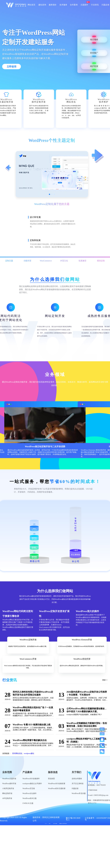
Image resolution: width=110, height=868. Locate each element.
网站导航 (63, 824)
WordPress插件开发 (9, 784)
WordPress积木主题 (29, 798)
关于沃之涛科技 (78, 784)
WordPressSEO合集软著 (57, 784)
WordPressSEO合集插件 (31, 779)
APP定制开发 (7, 798)
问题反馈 (105, 5)
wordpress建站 (29, 753)
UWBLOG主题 (28, 803)
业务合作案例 (77, 779)
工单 (102, 734)
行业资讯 (95, 5)
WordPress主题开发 (9, 779)
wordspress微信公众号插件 (32, 784)
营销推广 (94, 53)
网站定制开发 (7, 793)
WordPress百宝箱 (29, 788)
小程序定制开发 (8, 788)
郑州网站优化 (17, 753)
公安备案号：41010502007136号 (97, 819)
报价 (102, 729)
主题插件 (84, 5)
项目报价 (94, 40)
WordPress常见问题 (79, 793)
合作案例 (74, 5)
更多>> (105, 680)
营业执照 (51, 779)
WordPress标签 (51, 824)
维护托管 (94, 66)
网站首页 (31, 5)
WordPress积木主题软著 (57, 788)
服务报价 (53, 5)
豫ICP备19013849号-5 (73, 819)
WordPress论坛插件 (29, 793)
